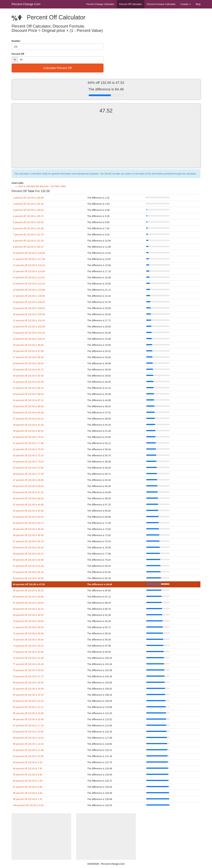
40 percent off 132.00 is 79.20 (28, 437)
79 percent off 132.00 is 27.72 (28, 676)
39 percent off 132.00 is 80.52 (28, 431)
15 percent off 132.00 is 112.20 (29, 284)
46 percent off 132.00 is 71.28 (28, 474)
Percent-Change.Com (26, 4)
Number (16, 41)
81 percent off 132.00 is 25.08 (28, 689)
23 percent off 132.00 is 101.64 (29, 333)
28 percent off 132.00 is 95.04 (28, 363)
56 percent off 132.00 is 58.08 (28, 535)
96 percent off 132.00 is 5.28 (28, 781)
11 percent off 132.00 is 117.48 (29, 259)
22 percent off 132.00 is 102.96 (29, 327)
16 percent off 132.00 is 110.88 (29, 290)
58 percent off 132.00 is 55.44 (28, 548)
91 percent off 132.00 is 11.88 (28, 750)
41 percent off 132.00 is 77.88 (28, 443)
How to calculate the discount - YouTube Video (42, 186)
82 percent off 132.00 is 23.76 (28, 695)
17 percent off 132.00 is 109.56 (29, 296)
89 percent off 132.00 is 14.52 (28, 738)
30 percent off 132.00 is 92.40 (28, 376)
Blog (198, 4)
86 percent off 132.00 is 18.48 (28, 719)
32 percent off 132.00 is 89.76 (28, 388)
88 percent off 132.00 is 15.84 (28, 732)
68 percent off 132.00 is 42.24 (28, 609)
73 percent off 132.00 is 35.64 (28, 640)
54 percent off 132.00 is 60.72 (28, 523)
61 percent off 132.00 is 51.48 (28, 566)
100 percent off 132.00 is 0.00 (28, 805)
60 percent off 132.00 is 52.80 (28, 560)
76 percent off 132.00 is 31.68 (28, 658)
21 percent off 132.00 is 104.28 (29, 320)
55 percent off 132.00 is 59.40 (28, 529)
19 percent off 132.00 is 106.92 (29, 308)
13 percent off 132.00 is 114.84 (29, 271)
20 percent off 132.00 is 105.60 (29, 314)
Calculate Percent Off (58, 68)
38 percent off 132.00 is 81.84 (28, 425)
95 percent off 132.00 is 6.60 (28, 775)
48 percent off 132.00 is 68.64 (28, 486)
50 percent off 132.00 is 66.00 (28, 498)
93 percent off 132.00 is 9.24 (28, 762)
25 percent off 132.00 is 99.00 (28, 345)
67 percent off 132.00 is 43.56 (28, 603)
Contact (186, 4)
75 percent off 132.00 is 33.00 (28, 652)
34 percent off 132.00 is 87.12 (28, 400)
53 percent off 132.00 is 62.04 (28, 517)
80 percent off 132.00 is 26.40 (28, 683)
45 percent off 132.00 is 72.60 (28, 468)
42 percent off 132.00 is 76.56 (28, 449)
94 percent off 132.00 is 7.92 (28, 768)
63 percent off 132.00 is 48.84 (28, 578)
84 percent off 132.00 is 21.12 (28, 707)
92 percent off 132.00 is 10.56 (28, 756)
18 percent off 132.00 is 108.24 (29, 302)
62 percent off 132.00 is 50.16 (28, 572)
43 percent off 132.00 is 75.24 (28, 455)
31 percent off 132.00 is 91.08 (28, 382)
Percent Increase (161, 4)
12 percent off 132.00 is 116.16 (29, 265)
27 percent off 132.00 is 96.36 (28, 357)
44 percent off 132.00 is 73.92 (28, 462)
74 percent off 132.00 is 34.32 (28, 646)
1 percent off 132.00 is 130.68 (28, 198)
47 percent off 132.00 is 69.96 (28, 480)
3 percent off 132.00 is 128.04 (28, 210)
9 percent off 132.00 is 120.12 (28, 247)
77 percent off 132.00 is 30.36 (28, 664)
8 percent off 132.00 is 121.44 (28, 241)
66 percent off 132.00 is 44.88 (28, 597)
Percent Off (131, 4)
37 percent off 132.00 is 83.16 (28, 419)
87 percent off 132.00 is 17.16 (28, 726)
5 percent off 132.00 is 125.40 (28, 222)
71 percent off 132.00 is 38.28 (28, 627)
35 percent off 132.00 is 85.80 (28, 406)
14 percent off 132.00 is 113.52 (29, 278)
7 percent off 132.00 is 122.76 (28, 235)
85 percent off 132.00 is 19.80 (28, 713)
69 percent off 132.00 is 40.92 (28, 615)
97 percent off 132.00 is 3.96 (28, 787)
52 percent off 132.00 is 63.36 (28, 511)
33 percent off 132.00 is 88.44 (28, 394)
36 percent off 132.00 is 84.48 (28, 413)
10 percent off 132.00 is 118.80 (29, 253)
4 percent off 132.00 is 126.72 (28, 216)
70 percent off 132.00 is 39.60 (28, 621)
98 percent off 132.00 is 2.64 (28, 793)
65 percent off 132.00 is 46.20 (28, 590)
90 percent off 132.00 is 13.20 (28, 744)
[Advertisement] (106, 143)
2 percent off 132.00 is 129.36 (28, 204)
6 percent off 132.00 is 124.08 (28, 228)
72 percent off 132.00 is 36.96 (28, 633)
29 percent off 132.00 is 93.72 (28, 370)
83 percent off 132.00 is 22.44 (28, 701)
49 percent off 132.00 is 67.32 (28, 492)
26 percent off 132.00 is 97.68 (28, 351)
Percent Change (100, 4)
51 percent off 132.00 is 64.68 (28, 505)
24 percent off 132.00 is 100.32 (29, 339)
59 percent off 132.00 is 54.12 (28, 554)
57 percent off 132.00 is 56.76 (28, 541)
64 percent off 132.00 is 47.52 (29, 584)
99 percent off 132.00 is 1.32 (28, 799)
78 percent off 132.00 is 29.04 (28, 670)
